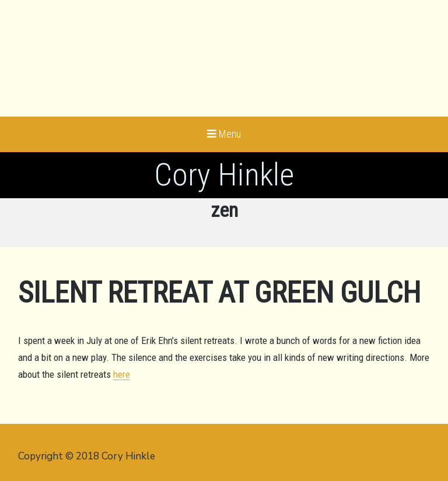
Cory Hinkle (224, 175)
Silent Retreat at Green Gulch (219, 293)
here (122, 374)
